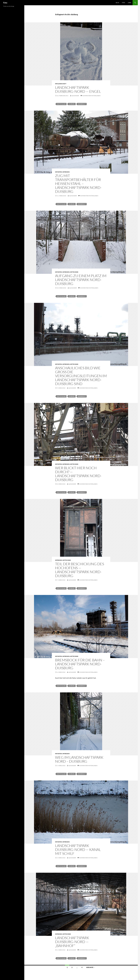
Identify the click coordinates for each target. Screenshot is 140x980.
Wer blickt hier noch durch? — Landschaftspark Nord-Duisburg (78, 474)
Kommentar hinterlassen (91, 96)
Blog (117, 3)
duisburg (72, 104)
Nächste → (91, 967)
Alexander (75, 96)
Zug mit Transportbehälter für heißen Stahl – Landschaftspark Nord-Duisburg (78, 184)
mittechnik (74, 272)
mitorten (59, 172)
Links (129, 3)
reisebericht (82, 104)
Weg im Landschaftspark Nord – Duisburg (79, 759)
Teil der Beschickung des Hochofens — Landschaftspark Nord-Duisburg (80, 570)
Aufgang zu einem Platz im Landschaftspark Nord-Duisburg (81, 280)
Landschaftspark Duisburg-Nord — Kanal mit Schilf (78, 850)
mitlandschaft (61, 84)
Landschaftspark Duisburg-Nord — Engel (78, 89)
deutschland (61, 104)
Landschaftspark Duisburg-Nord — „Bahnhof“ (72, 942)
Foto (5, 3)
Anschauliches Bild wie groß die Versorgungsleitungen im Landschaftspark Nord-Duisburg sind (81, 376)
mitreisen (66, 172)
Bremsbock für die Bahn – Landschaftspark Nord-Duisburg (80, 664)
